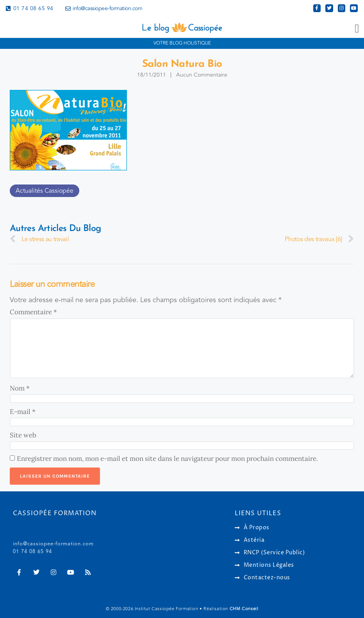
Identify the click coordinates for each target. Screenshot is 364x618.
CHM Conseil (244, 609)
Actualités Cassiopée (45, 191)
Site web (23, 435)
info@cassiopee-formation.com (53, 544)
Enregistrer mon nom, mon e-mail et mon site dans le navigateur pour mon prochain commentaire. (167, 459)
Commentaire (33, 312)
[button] (357, 29)
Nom (20, 388)
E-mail (23, 412)
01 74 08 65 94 (32, 552)
